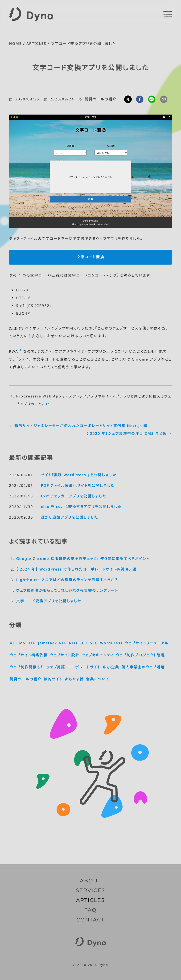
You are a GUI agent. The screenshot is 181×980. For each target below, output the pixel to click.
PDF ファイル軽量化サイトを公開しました (78, 486)
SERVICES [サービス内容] (91, 890)
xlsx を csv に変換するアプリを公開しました (81, 507)
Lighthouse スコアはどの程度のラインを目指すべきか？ (67, 580)
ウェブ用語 (56, 667)
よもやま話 (74, 679)
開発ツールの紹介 (101, 99)
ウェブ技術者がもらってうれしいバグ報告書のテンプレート (67, 591)
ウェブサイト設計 (65, 655)
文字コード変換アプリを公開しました (49, 601)
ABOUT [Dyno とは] (90, 881)
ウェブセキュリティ (98, 655)
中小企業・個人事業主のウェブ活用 (134, 667)
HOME (15, 44)
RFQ (73, 643)
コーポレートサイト (84, 667)
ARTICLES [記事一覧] (91, 900)
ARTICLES (36, 44)
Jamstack (47, 643)
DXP (32, 643)
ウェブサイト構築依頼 (29, 655)
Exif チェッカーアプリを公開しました (73, 496)
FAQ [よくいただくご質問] (91, 910)
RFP (63, 643)
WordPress (111, 643)
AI (12, 643)
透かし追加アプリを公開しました (69, 517)
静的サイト (53, 679)
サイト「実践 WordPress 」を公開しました (79, 475)
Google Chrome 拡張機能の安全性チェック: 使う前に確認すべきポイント (83, 559)
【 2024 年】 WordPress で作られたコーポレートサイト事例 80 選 (76, 569)
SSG (94, 643)
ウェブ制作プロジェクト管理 (140, 655)
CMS (21, 643)
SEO (84, 643)
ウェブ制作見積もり (27, 667)
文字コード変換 (91, 257)
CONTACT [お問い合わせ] (90, 920)
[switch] (168, 14)
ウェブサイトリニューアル (147, 643)
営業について (98, 679)
